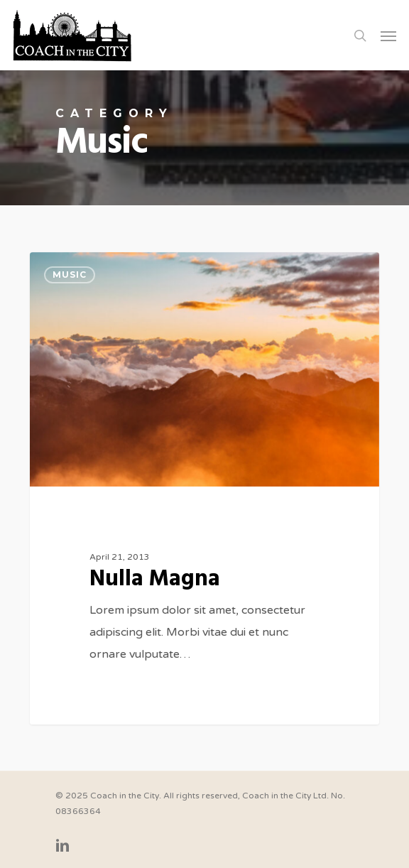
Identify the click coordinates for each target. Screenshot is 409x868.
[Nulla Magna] (204, 489)
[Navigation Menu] (388, 36)
